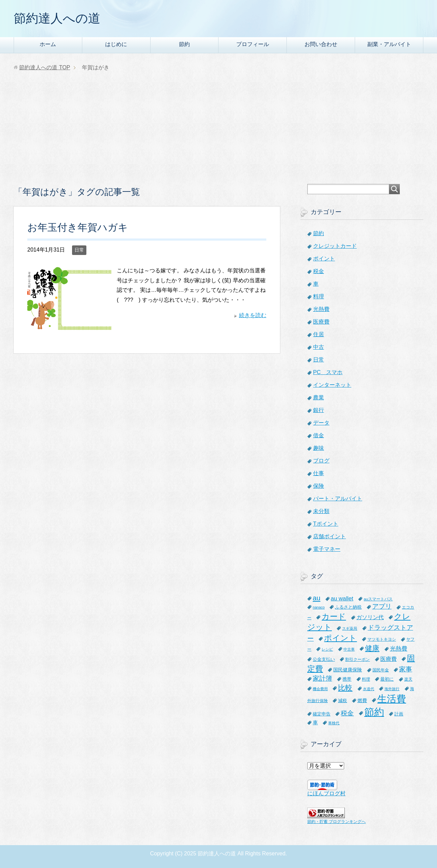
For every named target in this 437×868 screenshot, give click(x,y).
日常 (79, 250)
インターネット (332, 385)
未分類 (321, 511)
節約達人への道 (57, 18)
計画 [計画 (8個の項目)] (399, 714)
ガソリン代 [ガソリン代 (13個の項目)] (370, 617)
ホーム (48, 44)
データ (321, 423)
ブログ (321, 461)
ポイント (324, 259)
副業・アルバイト (389, 44)
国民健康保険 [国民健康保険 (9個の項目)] (348, 670)
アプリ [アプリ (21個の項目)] (382, 606)
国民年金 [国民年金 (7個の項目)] (381, 670)
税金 (319, 271)
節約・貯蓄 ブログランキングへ (336, 822)
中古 (319, 347)
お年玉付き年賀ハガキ (78, 227)
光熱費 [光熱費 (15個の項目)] (399, 649)
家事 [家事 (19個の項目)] (406, 669)
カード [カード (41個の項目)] (334, 616)
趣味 (319, 448)
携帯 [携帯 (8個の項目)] (347, 679)
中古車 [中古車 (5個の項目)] (349, 649)
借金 (319, 435)
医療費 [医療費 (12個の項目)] (389, 659)
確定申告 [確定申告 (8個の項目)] (322, 714)
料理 (319, 296)
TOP (45, 67)
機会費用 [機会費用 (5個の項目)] (320, 689)
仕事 (319, 473)
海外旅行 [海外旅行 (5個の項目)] (392, 689)
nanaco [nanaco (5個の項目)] (319, 607)
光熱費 (321, 309)
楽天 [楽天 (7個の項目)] (408, 679)
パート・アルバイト (338, 499)
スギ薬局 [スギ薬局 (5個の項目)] (350, 628)
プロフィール (253, 44)
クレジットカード (335, 246)
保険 (319, 486)
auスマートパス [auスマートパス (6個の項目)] (378, 599)
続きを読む (253, 315)
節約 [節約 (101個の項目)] (374, 712)
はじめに (116, 44)
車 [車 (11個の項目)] (315, 722)
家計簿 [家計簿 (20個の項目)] (322, 678)
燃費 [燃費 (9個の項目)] (362, 700)
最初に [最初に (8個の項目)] (387, 679)
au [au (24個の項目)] (316, 598)
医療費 (321, 322)
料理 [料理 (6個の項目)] (366, 679)
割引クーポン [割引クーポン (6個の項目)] (357, 659)
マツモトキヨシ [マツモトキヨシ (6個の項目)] (382, 639)
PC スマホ (328, 372)
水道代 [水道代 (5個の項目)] (369, 689)
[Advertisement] (218, 133)
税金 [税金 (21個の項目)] (347, 713)
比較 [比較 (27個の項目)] (345, 688)
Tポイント (326, 524)
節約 (184, 44)
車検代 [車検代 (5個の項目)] (334, 723)
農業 (319, 397)
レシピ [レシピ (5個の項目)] (327, 649)
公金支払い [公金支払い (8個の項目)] (324, 659)
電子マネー (327, 549)
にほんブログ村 (326, 793)
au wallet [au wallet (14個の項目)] (342, 599)
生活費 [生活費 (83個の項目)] (392, 699)
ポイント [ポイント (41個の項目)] (340, 638)
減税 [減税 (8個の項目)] (342, 701)
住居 (319, 334)
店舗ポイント (329, 536)
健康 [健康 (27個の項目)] (372, 648)
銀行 (319, 410)
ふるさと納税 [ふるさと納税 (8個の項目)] (348, 607)
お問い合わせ (321, 44)
